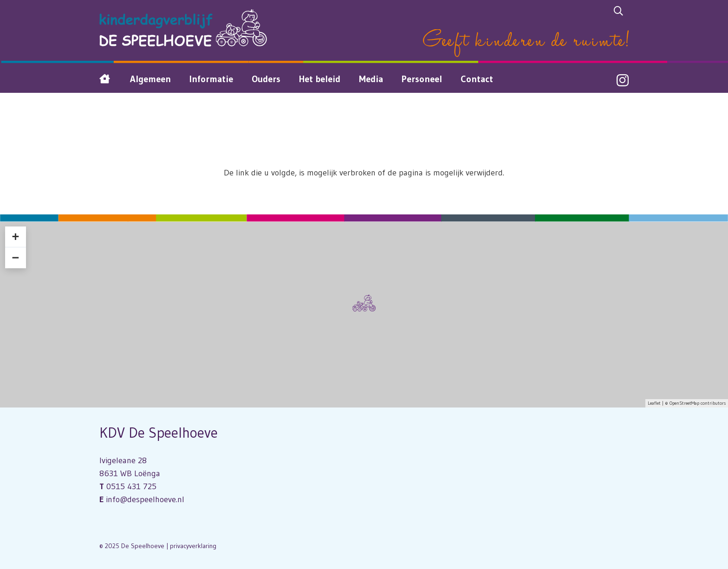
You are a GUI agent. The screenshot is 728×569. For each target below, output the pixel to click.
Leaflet (654, 403)
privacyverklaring (193, 546)
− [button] (15, 258)
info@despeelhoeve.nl (145, 499)
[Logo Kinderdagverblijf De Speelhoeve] (183, 28)
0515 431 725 (131, 486)
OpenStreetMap (684, 403)
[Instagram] (623, 81)
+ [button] (15, 237)
